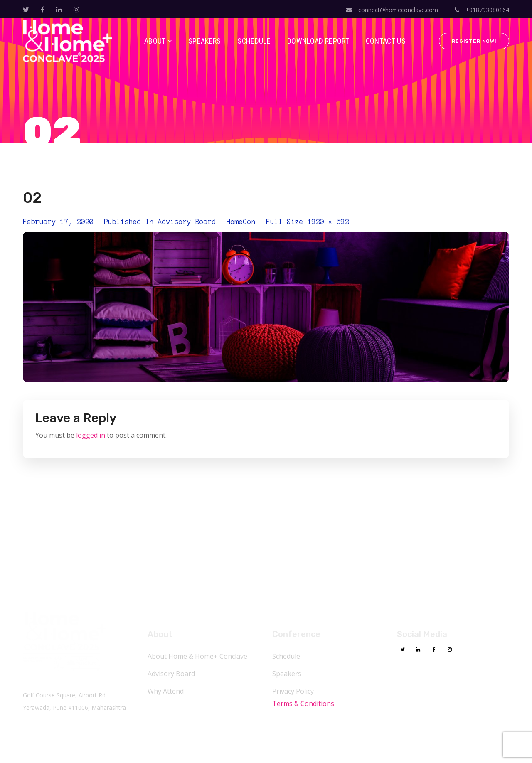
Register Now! (474, 41)
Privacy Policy (293, 691)
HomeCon (241, 222)
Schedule (286, 656)
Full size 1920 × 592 (308, 222)
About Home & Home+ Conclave (197, 656)
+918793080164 (482, 10)
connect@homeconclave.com (392, 10)
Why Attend (166, 691)
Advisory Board (187, 222)
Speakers (287, 674)
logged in (91, 435)
